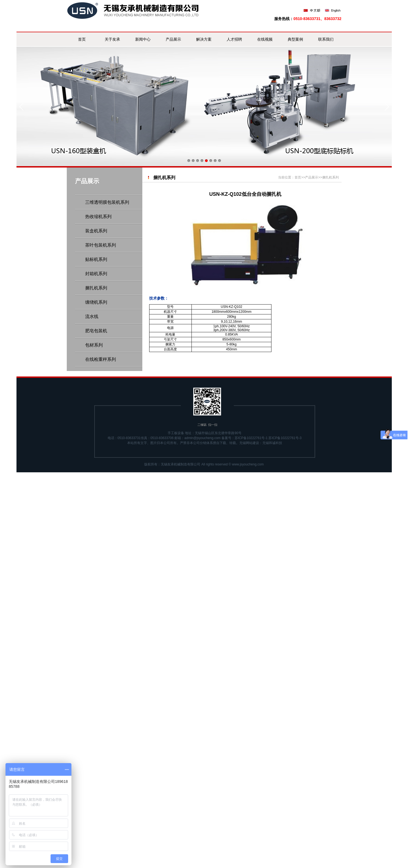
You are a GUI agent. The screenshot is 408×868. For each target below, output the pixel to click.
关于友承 (112, 39)
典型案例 (295, 39)
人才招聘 (234, 39)
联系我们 (326, 39)
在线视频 (265, 39)
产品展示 (173, 39)
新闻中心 (143, 39)
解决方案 (204, 39)
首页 (82, 39)
